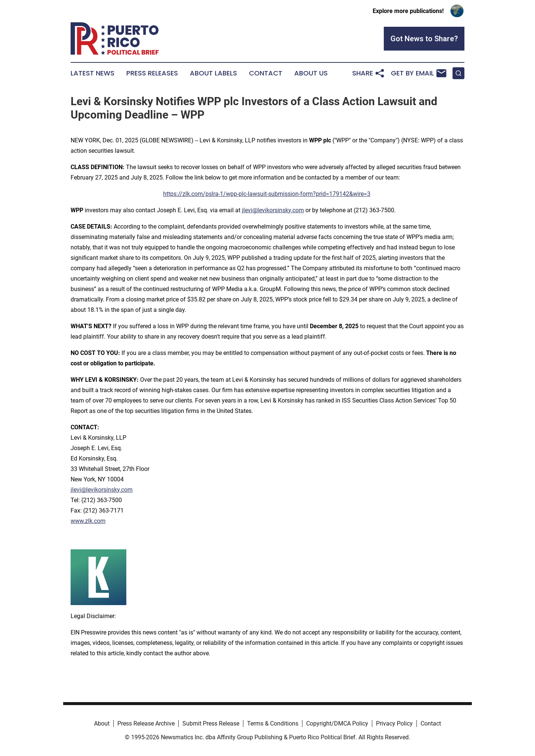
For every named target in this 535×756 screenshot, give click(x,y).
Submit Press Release (211, 723)
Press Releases (152, 73)
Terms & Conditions (273, 723)
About (102, 723)
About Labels (213, 73)
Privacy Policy (394, 723)
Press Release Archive (146, 723)
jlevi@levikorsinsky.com (273, 210)
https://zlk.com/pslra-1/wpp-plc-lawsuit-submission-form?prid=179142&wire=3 (267, 194)
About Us (311, 73)
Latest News (93, 73)
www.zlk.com (88, 521)
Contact (266, 73)
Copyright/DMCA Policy (337, 723)
